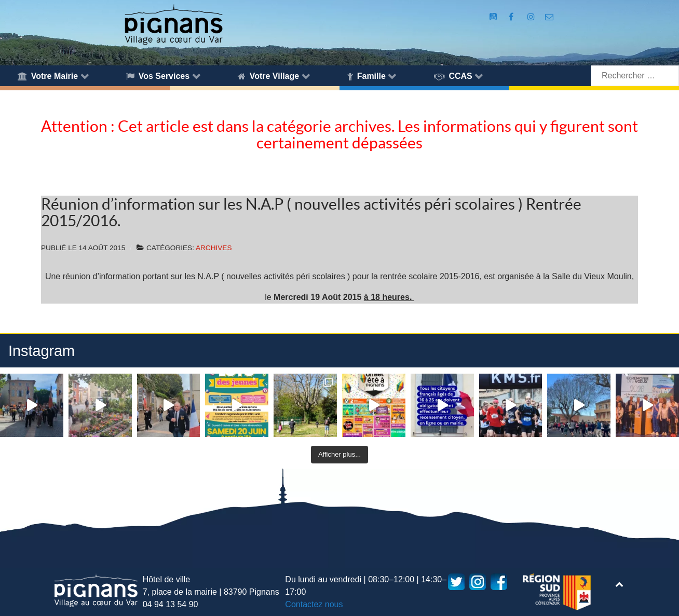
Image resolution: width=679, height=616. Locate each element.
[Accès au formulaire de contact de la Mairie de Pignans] (549, 17)
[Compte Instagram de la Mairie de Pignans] (532, 17)
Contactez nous (314, 604)
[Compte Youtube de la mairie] (494, 17)
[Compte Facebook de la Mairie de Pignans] (512, 17)
